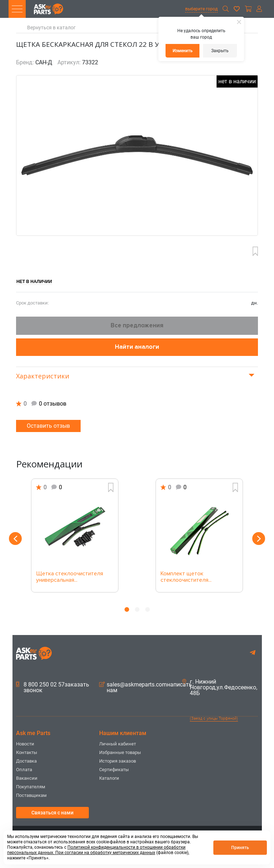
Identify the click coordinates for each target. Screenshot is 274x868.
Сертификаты (114, 770)
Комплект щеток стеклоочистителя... (186, 577)
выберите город (201, 9)
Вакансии (27, 778)
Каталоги (109, 778)
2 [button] (137, 609)
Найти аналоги (137, 347)
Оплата (24, 770)
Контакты (27, 752)
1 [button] (127, 609)
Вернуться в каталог (51, 28)
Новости (25, 744)
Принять (240, 848)
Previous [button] (15, 539)
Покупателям (31, 787)
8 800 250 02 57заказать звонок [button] (53, 688)
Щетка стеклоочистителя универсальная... (70, 577)
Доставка (26, 761)
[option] (75, 535)
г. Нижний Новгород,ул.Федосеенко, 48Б (220, 688)
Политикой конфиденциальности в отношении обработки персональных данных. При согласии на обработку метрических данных (96, 850)
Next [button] (259, 539)
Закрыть (220, 51)
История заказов (118, 761)
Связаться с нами (52, 813)
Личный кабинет (118, 744)
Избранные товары (120, 752)
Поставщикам (31, 795)
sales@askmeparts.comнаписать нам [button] (146, 688)
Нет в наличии (34, 282)
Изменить (183, 51)
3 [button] (148, 609)
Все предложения (137, 325)
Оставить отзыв (48, 426)
